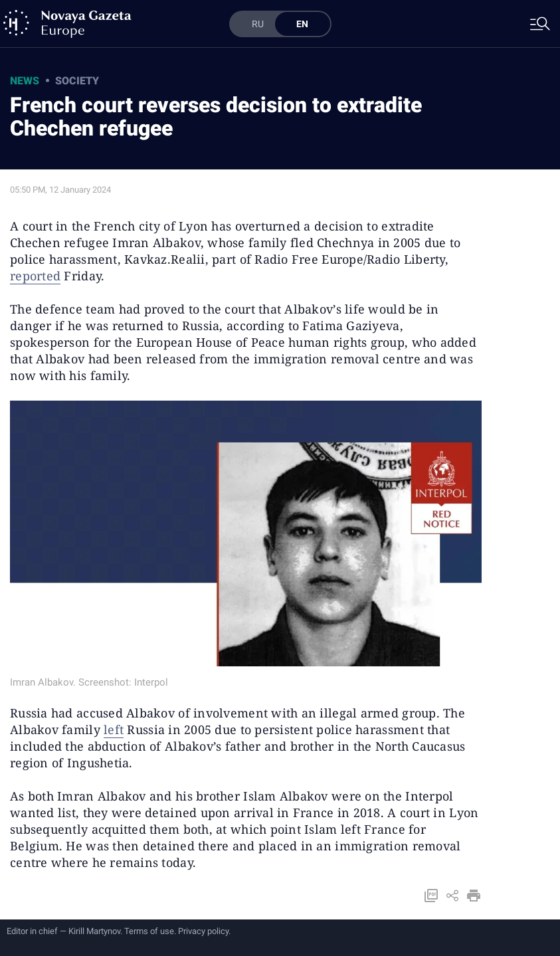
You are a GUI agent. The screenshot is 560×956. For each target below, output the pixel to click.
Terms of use (149, 931)
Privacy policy (203, 931)
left (114, 729)
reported (35, 276)
